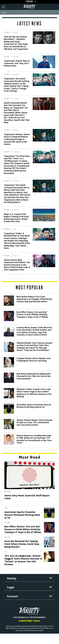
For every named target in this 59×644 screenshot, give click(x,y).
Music (8, 492)
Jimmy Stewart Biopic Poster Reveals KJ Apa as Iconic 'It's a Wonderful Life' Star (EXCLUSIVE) (35, 423)
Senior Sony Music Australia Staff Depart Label (27, 497)
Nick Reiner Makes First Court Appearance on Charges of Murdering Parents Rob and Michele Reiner (34, 299)
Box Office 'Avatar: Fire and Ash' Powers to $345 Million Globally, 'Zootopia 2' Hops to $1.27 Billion (32, 315)
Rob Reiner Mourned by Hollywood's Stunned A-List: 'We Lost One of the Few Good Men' (34, 376)
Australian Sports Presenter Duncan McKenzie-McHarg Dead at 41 (34, 406)
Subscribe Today (29, 621)
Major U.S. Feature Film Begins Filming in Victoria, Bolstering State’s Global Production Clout (16, 218)
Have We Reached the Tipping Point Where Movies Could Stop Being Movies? (22, 544)
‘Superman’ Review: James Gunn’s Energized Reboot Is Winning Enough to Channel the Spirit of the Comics (17, 139)
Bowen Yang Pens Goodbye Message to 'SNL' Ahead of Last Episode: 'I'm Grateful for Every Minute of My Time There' (34, 439)
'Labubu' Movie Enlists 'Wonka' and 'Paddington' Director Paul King (33, 360)
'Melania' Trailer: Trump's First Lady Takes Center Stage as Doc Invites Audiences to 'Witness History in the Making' (34, 393)
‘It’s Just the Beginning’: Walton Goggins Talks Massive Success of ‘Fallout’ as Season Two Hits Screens (23, 560)
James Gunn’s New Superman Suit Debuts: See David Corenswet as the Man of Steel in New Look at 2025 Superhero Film (17, 265)
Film (6, 32)
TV (6, 508)
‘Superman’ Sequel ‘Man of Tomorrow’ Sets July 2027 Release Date (17, 63)
